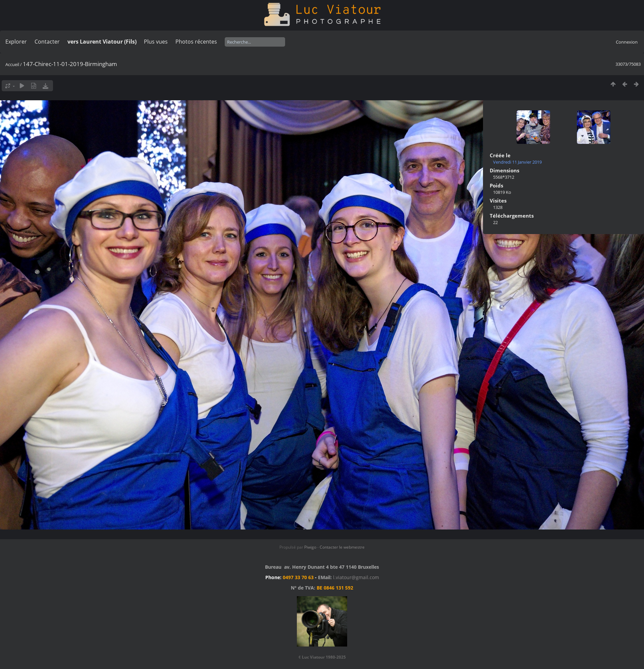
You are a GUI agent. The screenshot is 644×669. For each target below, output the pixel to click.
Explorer (16, 42)
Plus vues (156, 42)
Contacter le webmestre (342, 547)
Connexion (627, 42)
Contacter (47, 42)
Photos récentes (196, 42)
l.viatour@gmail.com (356, 577)
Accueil (12, 64)
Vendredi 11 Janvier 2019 (517, 162)
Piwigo (310, 547)
